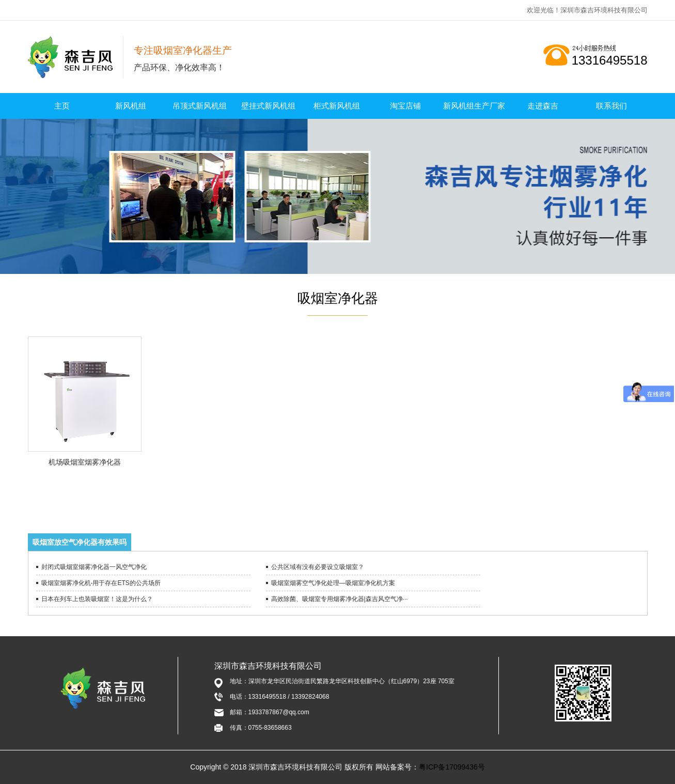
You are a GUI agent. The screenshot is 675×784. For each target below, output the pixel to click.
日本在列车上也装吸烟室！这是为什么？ (97, 599)
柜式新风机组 (337, 106)
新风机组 (131, 106)
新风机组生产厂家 (474, 106)
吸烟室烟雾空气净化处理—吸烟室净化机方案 (333, 583)
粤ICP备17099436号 (452, 767)
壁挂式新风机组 (268, 106)
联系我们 (611, 106)
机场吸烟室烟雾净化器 (85, 462)
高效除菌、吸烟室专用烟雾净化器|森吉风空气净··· (340, 599)
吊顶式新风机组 (200, 106)
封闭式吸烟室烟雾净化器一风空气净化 (94, 567)
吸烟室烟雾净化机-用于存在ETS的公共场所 (101, 583)
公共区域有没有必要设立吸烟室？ (318, 567)
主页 (62, 106)
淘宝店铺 (405, 106)
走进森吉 (543, 106)
